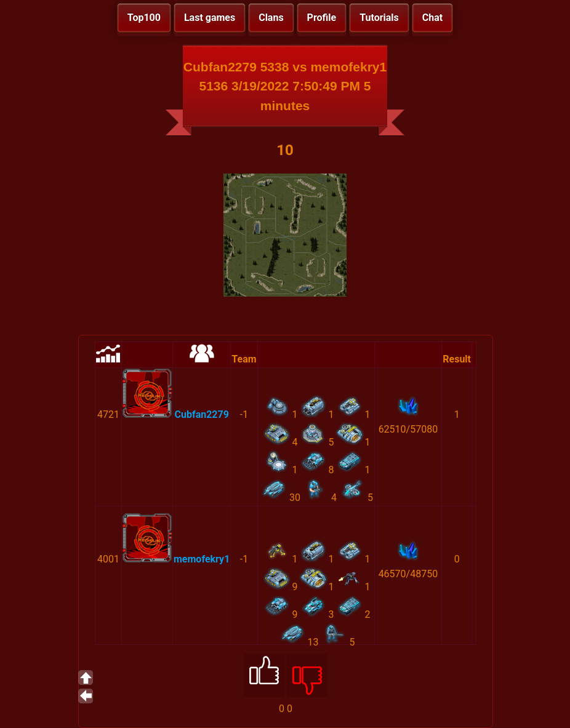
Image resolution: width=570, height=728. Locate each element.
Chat (432, 18)
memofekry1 (202, 559)
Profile (322, 18)
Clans (271, 18)
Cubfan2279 (201, 414)
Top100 (144, 18)
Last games (210, 18)
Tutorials (379, 18)
